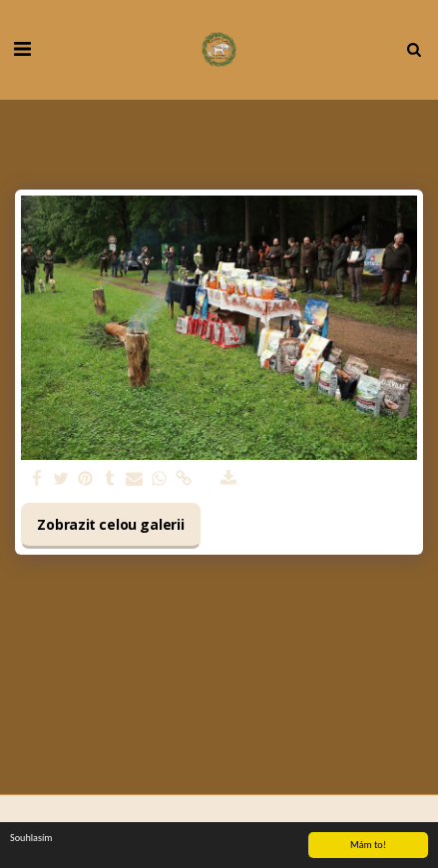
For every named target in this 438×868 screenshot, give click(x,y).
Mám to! (368, 845)
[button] (22, 48)
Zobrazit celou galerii (110, 524)
